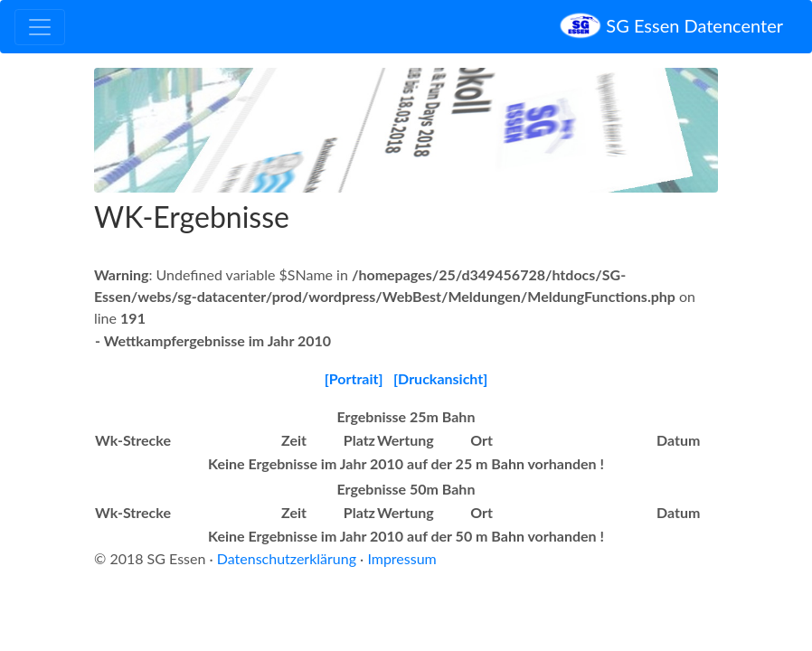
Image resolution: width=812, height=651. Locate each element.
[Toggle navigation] (40, 27)
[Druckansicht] (440, 378)
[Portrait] (354, 378)
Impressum (401, 558)
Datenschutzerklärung (287, 558)
